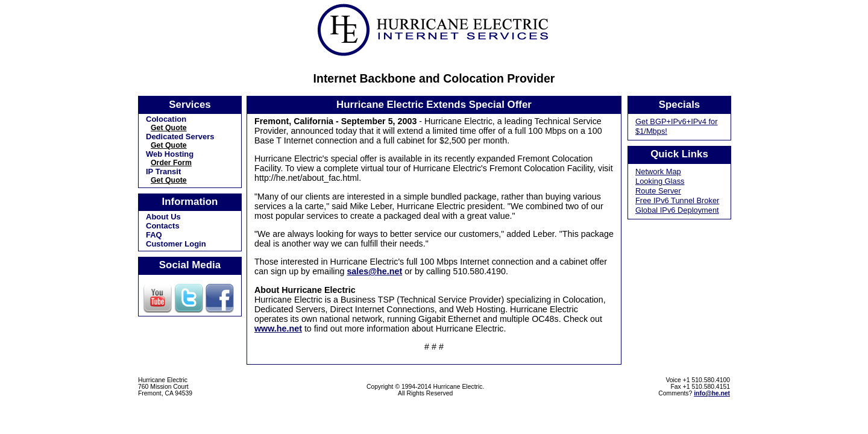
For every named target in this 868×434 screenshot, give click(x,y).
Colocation (166, 119)
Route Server (658, 191)
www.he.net (278, 329)
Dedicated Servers (180, 137)
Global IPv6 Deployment (677, 210)
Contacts (163, 226)
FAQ (154, 235)
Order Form (171, 163)
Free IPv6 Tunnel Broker (677, 200)
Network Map (658, 171)
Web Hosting (170, 154)
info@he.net (712, 393)
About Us (163, 217)
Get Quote (169, 128)
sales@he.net (374, 271)
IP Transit (163, 171)
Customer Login (176, 244)
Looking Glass (660, 181)
